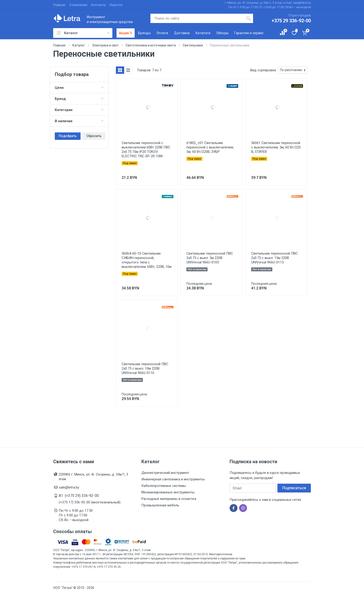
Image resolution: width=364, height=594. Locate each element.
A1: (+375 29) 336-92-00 (79, 496)
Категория (79, 110)
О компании (78, 5)
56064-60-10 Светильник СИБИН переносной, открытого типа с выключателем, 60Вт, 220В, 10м (147, 260)
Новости (116, 5)
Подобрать (68, 136)
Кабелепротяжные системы (164, 486)
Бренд (79, 99)
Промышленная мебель (160, 505)
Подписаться (294, 488)
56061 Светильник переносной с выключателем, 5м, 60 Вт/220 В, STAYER (276, 147)
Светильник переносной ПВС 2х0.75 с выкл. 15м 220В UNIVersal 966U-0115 (275, 258)
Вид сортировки (263, 70)
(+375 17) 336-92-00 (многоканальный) (90, 502)
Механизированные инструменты (168, 492)
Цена (79, 88)
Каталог (83, 33)
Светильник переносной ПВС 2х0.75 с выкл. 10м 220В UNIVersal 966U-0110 (145, 368)
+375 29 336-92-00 (291, 21)
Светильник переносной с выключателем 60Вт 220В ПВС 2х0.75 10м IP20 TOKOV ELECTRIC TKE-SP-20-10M (146, 149)
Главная (59, 5)
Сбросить (94, 136)
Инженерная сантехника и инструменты (173, 479)
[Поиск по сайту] (197, 18)
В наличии (79, 121)
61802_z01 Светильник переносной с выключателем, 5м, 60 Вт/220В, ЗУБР (210, 147)
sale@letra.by (69, 487)
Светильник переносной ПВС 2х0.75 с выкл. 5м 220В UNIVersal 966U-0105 (210, 258)
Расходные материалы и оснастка (169, 499)
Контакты (98, 5)
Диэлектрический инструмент (165, 473)
